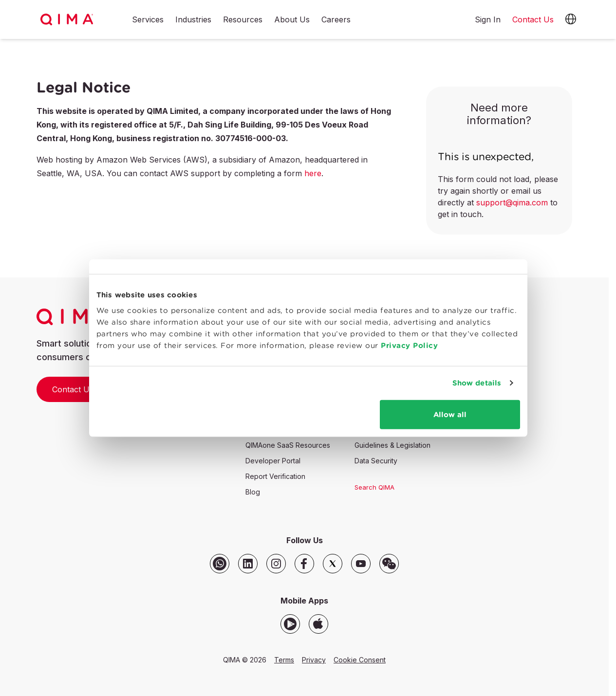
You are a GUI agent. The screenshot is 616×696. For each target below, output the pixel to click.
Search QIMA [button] (374, 487)
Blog (253, 492)
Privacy (314, 660)
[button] (571, 19)
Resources (243, 20)
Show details (480, 394)
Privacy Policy (365, 357)
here (313, 173)
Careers (336, 20)
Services (148, 20)
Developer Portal (273, 461)
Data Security (376, 461)
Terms (284, 660)
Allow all (452, 426)
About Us (292, 20)
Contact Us (73, 389)
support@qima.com (512, 202)
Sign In (488, 19)
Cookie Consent (360, 660)
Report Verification (275, 476)
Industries (193, 20)
